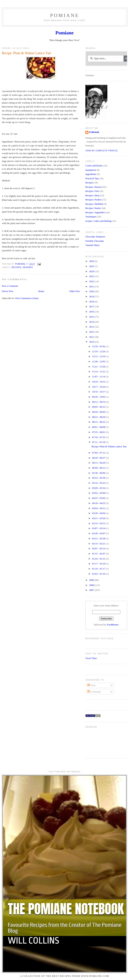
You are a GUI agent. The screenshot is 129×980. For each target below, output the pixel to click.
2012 (92, 332)
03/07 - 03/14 (99, 528)
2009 (92, 580)
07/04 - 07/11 (99, 453)
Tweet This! (91, 658)
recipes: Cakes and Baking (98, 221)
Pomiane (65, 15)
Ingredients (91, 174)
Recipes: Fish (92, 191)
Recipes (89, 183)
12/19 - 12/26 (99, 352)
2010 (92, 342)
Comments (94, 692)
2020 (92, 291)
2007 (92, 590)
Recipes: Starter (93, 208)
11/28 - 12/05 (99, 362)
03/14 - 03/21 (99, 523)
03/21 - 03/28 (99, 518)
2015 (92, 317)
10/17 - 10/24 (99, 387)
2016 (92, 312)
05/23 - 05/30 (99, 478)
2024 (92, 271)
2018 (92, 302)
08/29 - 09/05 (99, 412)
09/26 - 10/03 (99, 397)
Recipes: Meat (92, 196)
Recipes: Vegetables (95, 213)
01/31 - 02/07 (99, 554)
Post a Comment (10, 286)
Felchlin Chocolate (95, 241)
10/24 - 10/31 (99, 382)
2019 (92, 297)
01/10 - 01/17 (99, 569)
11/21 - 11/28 (99, 367)
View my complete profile (102, 151)
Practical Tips (92, 179)
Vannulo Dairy (92, 245)
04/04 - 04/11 (99, 508)
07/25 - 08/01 (99, 432)
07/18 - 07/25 (99, 437)
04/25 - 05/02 (99, 498)
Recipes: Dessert (22, 267)
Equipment (91, 170)
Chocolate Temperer (95, 237)
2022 (92, 281)
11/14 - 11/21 (99, 372)
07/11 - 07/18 (99, 442)
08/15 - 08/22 (99, 422)
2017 (92, 307)
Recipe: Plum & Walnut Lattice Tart (109, 447)
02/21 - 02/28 (99, 539)
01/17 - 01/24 (99, 564)
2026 (92, 261)
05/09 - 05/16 (99, 488)
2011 (92, 337)
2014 (92, 322)
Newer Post (8, 291)
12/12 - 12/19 (99, 356)
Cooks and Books (94, 166)
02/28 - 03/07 (99, 533)
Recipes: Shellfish (94, 204)
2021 (92, 287)
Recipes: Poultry (93, 200)
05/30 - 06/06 (99, 473)
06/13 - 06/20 (99, 463)
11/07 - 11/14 (99, 377)
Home (41, 291)
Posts (91, 685)
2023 (92, 276)
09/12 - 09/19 (99, 402)
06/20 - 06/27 (99, 458)
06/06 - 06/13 (99, 468)
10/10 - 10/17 (99, 392)
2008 (92, 585)
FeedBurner (113, 625)
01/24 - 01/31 (99, 559)
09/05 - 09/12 (99, 407)
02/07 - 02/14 (99, 549)
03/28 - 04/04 (99, 513)
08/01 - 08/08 (99, 427)
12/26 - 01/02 (99, 346)
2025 (92, 266)
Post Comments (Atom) (27, 298)
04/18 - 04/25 (99, 503)
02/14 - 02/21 (99, 544)
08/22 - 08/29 (99, 417)
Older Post (74, 291)
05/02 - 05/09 (99, 493)
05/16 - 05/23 (99, 483)
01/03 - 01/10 (99, 574)
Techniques (91, 217)
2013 (92, 327)
